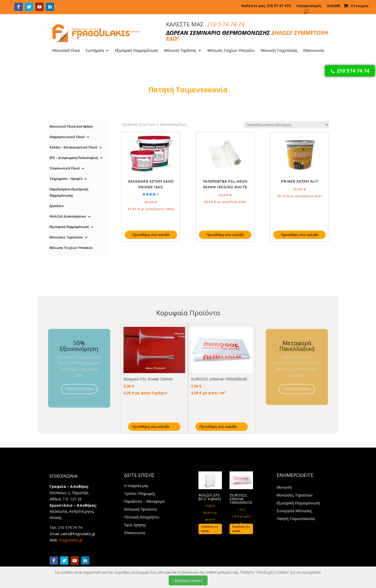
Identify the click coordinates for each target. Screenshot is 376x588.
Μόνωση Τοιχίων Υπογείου (231, 51)
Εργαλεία (57, 206)
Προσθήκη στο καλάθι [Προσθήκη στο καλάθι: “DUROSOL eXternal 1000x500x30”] (218, 427)
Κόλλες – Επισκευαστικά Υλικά (73, 147)
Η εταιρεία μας (136, 486)
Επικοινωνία (314, 51)
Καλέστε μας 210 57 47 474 (266, 6)
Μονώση (284, 488)
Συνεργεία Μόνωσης (294, 511)
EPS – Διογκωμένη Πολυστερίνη (74, 158)
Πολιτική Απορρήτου (142, 517)
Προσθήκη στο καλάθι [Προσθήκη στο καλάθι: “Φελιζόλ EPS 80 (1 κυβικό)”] (210, 529)
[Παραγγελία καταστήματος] (286, 125)
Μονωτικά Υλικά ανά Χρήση (71, 126)
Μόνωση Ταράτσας (180, 51)
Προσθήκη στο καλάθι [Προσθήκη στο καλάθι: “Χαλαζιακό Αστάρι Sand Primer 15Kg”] (151, 235)
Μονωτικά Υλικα (66, 51)
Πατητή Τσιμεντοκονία (296, 519)
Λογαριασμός (309, 6)
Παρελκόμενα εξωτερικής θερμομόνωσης (69, 192)
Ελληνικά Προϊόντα (140, 510)
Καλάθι (334, 6)
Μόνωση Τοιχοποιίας (279, 51)
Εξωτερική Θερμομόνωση (137, 51)
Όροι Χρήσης (135, 525)
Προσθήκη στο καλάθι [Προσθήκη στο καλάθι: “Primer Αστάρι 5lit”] (299, 235)
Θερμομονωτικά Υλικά (67, 137)
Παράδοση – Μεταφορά (144, 502)
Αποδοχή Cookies (188, 580)
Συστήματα (95, 51)
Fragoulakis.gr (71, 540)
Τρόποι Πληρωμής (140, 494)
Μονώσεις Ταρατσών (66, 237)
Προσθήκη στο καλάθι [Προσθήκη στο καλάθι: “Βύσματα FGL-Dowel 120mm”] (151, 427)
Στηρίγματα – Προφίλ (66, 179)
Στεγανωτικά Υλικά (65, 168)
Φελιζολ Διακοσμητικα (68, 216)
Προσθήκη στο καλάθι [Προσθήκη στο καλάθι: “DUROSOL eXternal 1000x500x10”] (241, 529)
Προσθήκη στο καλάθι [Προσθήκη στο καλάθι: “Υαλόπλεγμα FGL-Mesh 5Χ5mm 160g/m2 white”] (225, 235)
